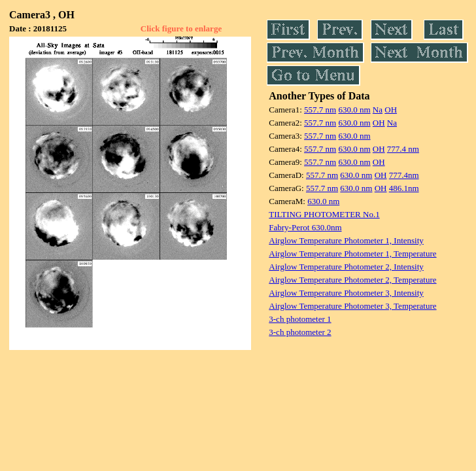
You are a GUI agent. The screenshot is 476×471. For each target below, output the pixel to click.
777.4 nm (403, 149)
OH (391, 110)
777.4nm (404, 175)
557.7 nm (320, 110)
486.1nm (404, 188)
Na (378, 110)
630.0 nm (354, 110)
